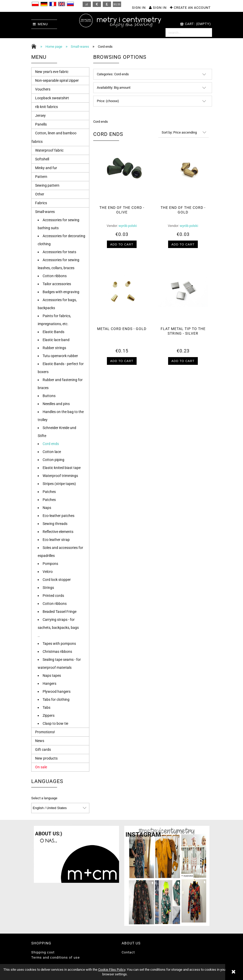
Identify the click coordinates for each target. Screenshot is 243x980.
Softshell (42, 159)
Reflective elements (58, 532)
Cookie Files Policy (112, 970)
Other (40, 194)
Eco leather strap (56, 540)
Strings (48, 588)
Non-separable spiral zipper (57, 80)
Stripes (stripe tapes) (59, 484)
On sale (41, 767)
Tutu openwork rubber (60, 356)
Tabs (46, 707)
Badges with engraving (61, 292)
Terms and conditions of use (56, 957)
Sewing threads (55, 524)
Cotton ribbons (55, 276)
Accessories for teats (59, 252)
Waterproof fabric (49, 150)
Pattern (41, 177)
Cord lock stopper (57, 580)
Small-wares (45, 212)
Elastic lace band (56, 340)
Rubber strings (54, 348)
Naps (47, 508)
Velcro (48, 572)
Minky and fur (46, 168)
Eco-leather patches (58, 516)
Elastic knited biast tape (62, 468)
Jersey (40, 116)
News (40, 741)
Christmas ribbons (57, 652)
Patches (49, 492)
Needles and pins (56, 404)
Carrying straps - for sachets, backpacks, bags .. (58, 628)
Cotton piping (53, 460)
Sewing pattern (47, 185)
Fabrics (41, 203)
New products (46, 758)
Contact (128, 952)
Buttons (49, 396)
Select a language (44, 798)
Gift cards (43, 750)
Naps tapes (52, 676)
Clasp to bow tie (55, 723)
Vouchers (43, 89)
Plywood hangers (57, 691)
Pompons (50, 564)
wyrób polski (128, 226)
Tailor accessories (57, 284)
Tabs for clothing (56, 699)
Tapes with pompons (59, 644)
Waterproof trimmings (60, 476)
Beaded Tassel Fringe (60, 612)
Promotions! (45, 732)
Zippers (49, 715)
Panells (41, 124)
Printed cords (53, 596)
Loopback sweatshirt (52, 98)
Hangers (49, 683)
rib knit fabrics (46, 107)
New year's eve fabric (52, 72)
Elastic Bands (53, 332)
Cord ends (51, 444)
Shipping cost (43, 952)
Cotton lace (52, 452)
